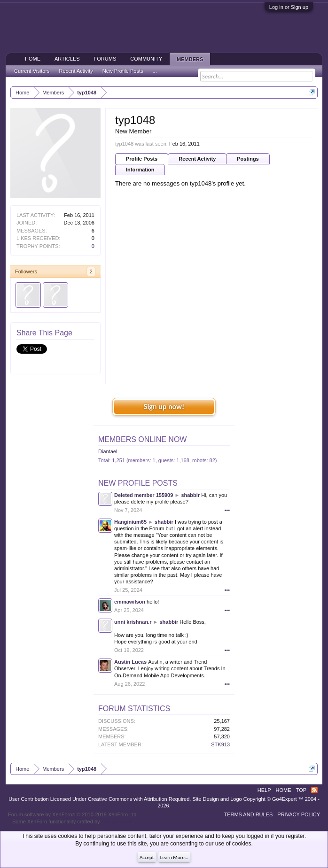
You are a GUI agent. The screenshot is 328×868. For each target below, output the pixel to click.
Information (140, 170)
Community (146, 59)
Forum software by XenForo (73, 814)
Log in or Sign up (289, 7)
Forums (105, 59)
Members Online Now (142, 439)
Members (190, 59)
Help (264, 790)
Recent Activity (197, 159)
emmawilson (130, 602)
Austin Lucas (130, 662)
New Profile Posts (138, 483)
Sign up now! (164, 407)
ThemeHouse (117, 821)
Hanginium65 (130, 522)
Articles (67, 59)
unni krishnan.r (133, 622)
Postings (248, 159)
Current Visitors (32, 71)
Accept (147, 857)
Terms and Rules (248, 814)
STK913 (220, 744)
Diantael (108, 451)
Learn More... (174, 857)
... (155, 71)
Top (301, 790)
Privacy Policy (299, 814)
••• (227, 510)
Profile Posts (142, 159)
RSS (314, 790)
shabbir (190, 495)
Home (33, 59)
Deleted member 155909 (144, 495)
